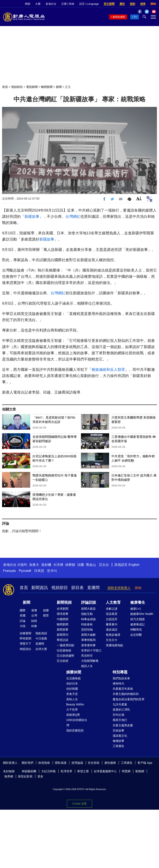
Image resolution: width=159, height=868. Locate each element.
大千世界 (72, 710)
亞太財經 (63, 661)
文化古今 (112, 640)
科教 (34, 626)
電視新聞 (32, 87)
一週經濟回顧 (65, 645)
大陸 (23, 626)
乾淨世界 (66, 771)
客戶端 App (145, 763)
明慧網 (126, 771)
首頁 (5, 87)
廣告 (122, 4)
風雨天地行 (120, 720)
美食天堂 (72, 694)
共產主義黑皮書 (123, 725)
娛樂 (46, 610)
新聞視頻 (64, 602)
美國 (23, 615)
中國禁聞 (63, 619)
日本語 (39, 571)
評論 (23, 621)
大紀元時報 (48, 771)
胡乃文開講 (137, 619)
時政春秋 (87, 624)
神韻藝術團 (29, 771)
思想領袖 (87, 630)
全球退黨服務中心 (105, 771)
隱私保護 (61, 763)
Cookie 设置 (79, 804)
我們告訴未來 (121, 678)
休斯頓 (70, 565)
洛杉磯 (46, 565)
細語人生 (87, 666)
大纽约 (22, 565)
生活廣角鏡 (73, 678)
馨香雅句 (112, 624)
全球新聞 (63, 609)
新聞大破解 (88, 635)
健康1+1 (136, 609)
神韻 (28, 4)
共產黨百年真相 (123, 689)
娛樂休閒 (74, 672)
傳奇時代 (118, 684)
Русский (25, 571)
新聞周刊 (63, 635)
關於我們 (28, 763)
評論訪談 (89, 602)
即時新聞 (25, 638)
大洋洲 (58, 565)
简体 (72, 4)
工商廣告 (118, 746)
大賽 (38, 4)
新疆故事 (32, 217)
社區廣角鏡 (64, 650)
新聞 (59, 87)
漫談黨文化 (120, 736)
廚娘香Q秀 (73, 715)
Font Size (139, 198)
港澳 (34, 610)
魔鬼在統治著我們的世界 (129, 699)
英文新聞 (109, 4)
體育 (46, 615)
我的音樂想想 (75, 730)
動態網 (140, 771)
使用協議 (77, 763)
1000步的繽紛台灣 (77, 723)
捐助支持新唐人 (119, 588)
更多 (40, 776)
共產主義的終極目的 (126, 694)
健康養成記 (137, 624)
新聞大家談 (88, 609)
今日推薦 (41, 638)
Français (9, 571)
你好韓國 (72, 689)
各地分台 (51, 4)
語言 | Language (89, 4)
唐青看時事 (88, 645)
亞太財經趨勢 (65, 656)
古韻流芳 (112, 619)
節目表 (77, 588)
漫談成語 (112, 630)
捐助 (132, 4)
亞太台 (104, 565)
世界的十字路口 (91, 650)
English (134, 565)
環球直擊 (63, 614)
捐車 (143, 4)
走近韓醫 (136, 635)
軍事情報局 (88, 640)
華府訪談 (63, 640)
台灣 (34, 615)
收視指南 (44, 763)
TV (135, 17)
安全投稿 (94, 763)
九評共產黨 (120, 704)
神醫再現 (136, 630)
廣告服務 (110, 763)
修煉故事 (118, 741)
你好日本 (72, 684)
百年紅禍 (118, 715)
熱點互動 (87, 614)
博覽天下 (25, 644)
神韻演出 (25, 649)
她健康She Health (142, 614)
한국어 (52, 571)
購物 (153, 4)
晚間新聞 (47, 87)
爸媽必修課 (113, 635)
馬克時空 (87, 656)
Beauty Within (75, 704)
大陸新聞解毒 (90, 661)
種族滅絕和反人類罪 (108, 370)
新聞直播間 (119, 17)
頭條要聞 (25, 633)
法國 (81, 565)
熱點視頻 (41, 633)
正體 (64, 4)
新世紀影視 (25, 776)
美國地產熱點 (114, 645)
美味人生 (72, 699)
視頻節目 (17, 87)
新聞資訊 (40, 588)
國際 (23, 610)
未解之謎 (112, 609)
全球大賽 (41, 649)
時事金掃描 (88, 619)
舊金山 (91, 565)
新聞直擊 (63, 630)
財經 (34, 621)
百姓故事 (118, 730)
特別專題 (120, 672)
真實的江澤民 (121, 710)
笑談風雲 (112, 614)
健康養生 (138, 602)
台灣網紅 (73, 217)
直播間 (93, 588)
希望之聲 (83, 771)
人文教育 (113, 602)
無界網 (9, 776)
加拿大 (34, 565)
